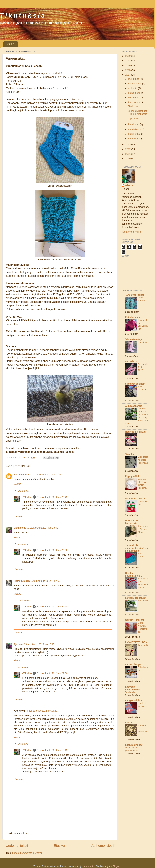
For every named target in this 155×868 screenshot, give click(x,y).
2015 (128, 70)
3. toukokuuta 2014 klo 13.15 (39, 644)
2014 (128, 75)
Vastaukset (23, 491)
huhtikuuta (134, 125)
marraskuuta (135, 84)
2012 (128, 149)
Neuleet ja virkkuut (136, 432)
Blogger (117, 866)
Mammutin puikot (135, 499)
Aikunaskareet (22, 475)
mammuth (89, 866)
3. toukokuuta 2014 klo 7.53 (46, 581)
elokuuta (133, 88)
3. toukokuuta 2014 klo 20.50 (52, 550)
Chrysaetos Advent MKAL (143, 529)
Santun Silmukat (135, 620)
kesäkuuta (134, 98)
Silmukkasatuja (134, 339)
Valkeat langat (133, 664)
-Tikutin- (27, 497)
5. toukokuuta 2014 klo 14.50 (42, 711)
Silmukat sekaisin (135, 384)
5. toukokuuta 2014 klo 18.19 (52, 750)
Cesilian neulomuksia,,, (133, 574)
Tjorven (18, 644)
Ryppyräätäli (132, 476)
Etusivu (11, 44)
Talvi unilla (130, 692)
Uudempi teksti (17, 846)
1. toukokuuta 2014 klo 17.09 (47, 475)
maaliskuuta (135, 129)
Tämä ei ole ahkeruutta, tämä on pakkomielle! (137, 548)
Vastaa (18, 484)
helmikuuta (134, 134)
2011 (128, 154)
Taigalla (130, 454)
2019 (128, 56)
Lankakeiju (20, 528)
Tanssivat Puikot (135, 295)
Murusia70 (131, 361)
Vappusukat (134, 119)
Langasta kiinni (134, 700)
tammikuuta (135, 139)
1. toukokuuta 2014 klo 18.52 (43, 528)
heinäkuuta (134, 93)
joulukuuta (134, 79)
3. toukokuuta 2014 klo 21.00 (52, 673)
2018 (128, 61)
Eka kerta (133, 106)
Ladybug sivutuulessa (132, 688)
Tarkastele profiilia (131, 232)
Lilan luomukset (134, 745)
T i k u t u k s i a (22, 15)
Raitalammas (133, 317)
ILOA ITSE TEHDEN (136, 642)
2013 (128, 144)
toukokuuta (134, 102)
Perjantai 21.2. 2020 (142, 367)
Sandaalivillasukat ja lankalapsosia (137, 112)
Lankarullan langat (136, 598)
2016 (128, 65)
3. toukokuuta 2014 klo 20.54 (52, 607)
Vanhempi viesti (102, 846)
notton (129, 723)
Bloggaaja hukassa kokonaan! (143, 460)
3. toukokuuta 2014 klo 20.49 (52, 497)
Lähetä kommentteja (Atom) (27, 853)
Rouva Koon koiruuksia (132, 522)
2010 (128, 159)
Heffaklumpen (22, 581)
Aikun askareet (134, 406)
